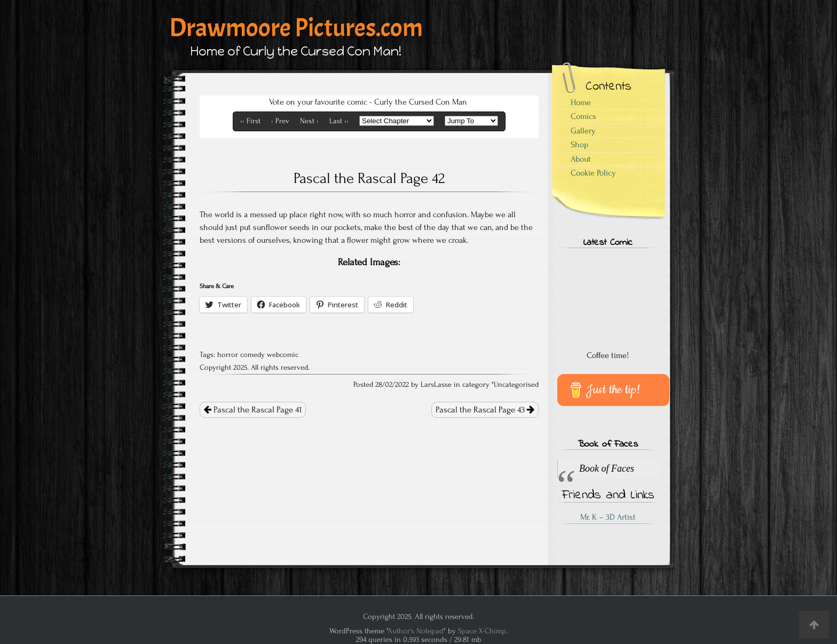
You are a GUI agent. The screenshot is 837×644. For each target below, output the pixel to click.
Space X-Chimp (482, 631)
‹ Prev (280, 121)
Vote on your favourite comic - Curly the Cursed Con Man (368, 102)
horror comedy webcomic (258, 355)
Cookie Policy (593, 173)
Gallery (583, 131)
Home (581, 102)
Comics (583, 116)
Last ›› (339, 121)
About (581, 159)
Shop (579, 145)
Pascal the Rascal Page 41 (253, 410)
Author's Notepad (416, 631)
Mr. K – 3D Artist (608, 517)
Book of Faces (608, 444)
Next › (309, 121)
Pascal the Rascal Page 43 (485, 410)
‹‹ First (250, 121)
